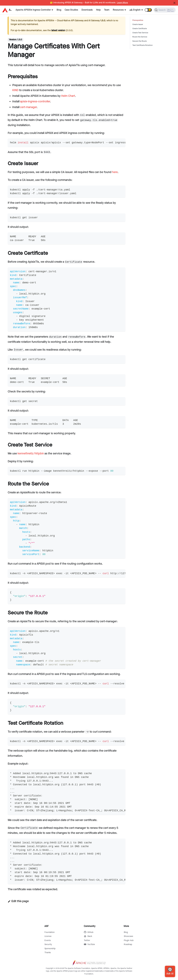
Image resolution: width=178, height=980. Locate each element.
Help (98, 10)
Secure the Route (140, 41)
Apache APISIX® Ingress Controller (33, 10)
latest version (58, 30)
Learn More (122, 3)
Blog (59, 10)
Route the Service (140, 37)
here (115, 172)
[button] (148, 10)
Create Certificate (140, 29)
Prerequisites (138, 20)
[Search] (165, 10)
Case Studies (71, 10)
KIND (15, 90)
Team (107, 10)
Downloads (87, 10)
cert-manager (28, 107)
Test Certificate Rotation (142, 45)
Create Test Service (140, 33)
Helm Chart (68, 96)
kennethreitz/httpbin (31, 454)
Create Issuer (138, 24)
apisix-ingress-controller (35, 101)
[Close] (174, 3)
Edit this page (18, 901)
